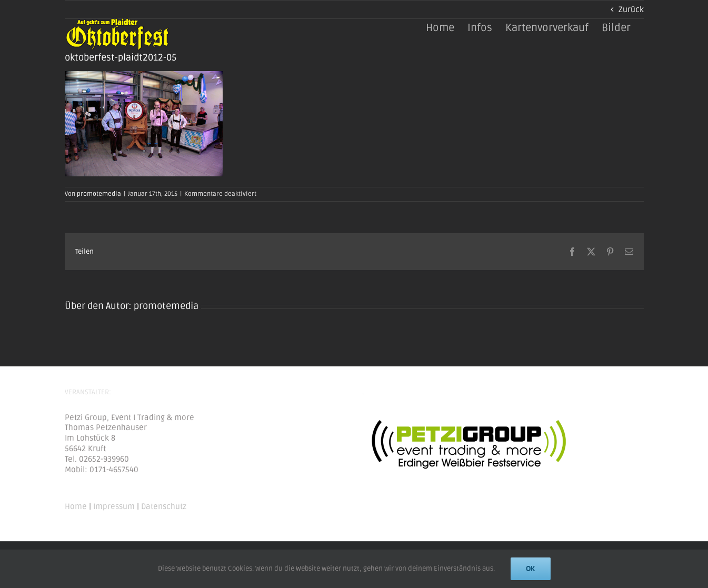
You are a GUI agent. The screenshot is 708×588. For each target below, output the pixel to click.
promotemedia (99, 194)
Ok (531, 569)
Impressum (114, 506)
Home (76, 506)
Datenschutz (164, 506)
